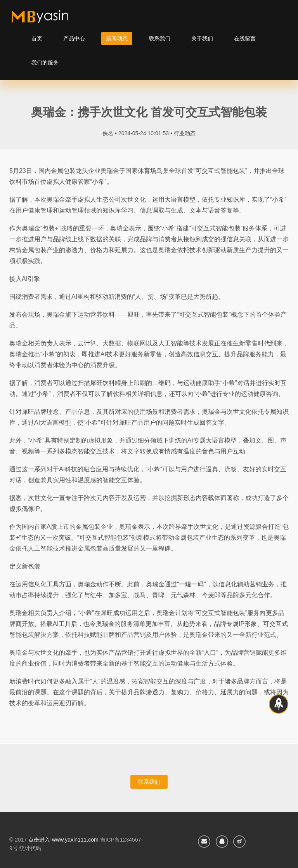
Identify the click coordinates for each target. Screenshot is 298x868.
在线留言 (245, 38)
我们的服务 (45, 63)
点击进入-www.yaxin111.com (63, 840)
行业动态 (185, 133)
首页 (37, 38)
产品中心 (74, 38)
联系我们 (159, 38)
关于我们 (202, 38)
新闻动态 (117, 38)
